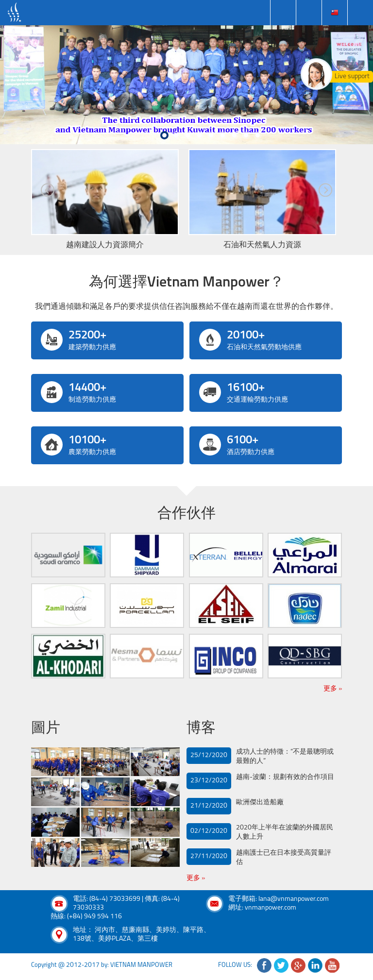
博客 (201, 729)
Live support (352, 76)
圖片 (46, 729)
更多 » (333, 689)
